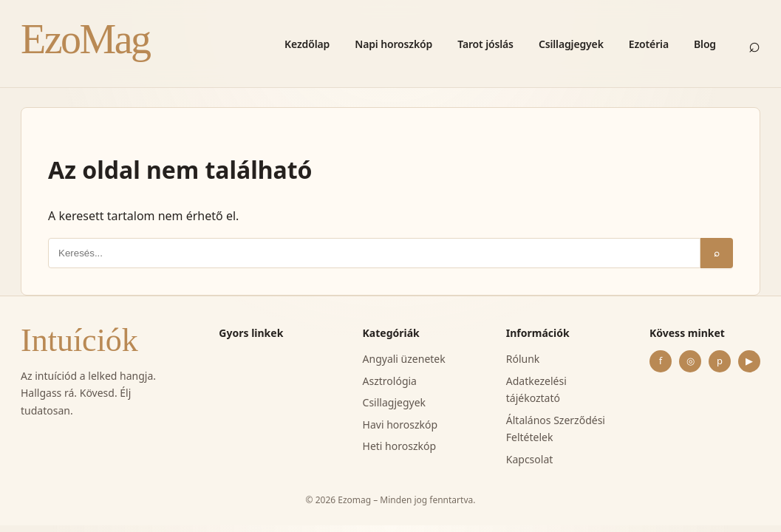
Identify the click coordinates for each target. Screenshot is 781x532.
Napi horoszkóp (393, 44)
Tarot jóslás (485, 44)
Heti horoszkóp (400, 446)
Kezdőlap (307, 44)
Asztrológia (390, 381)
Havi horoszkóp (400, 424)
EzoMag (85, 39)
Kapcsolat (530, 459)
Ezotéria (649, 44)
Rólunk (523, 359)
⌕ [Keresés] (754, 44)
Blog (705, 44)
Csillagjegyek (571, 44)
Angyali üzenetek (404, 359)
